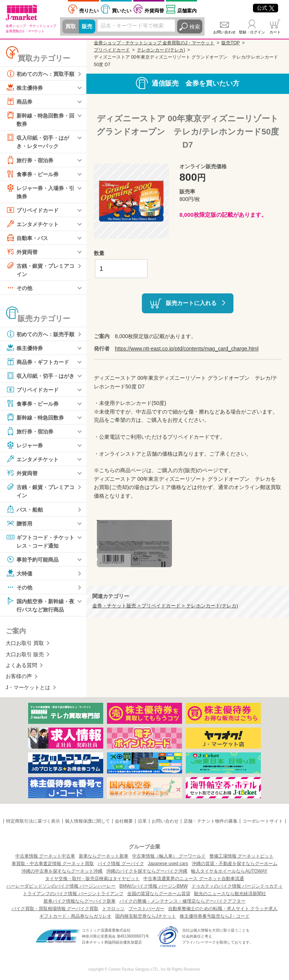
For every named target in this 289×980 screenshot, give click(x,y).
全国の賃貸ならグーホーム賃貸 (159, 894)
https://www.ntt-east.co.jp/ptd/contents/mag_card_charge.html (187, 349)
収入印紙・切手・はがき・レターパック (38, 141)
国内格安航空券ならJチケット (146, 916)
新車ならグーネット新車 (104, 856)
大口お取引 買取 (25, 643)
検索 (195, 27)
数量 (99, 253)
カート (275, 32)
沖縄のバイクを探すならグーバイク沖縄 (147, 871)
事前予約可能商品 (32, 559)
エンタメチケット (32, 224)
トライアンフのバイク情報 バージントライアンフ (73, 894)
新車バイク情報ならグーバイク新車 (80, 901)
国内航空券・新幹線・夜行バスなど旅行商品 (40, 605)
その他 (19, 288)
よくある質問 (21, 666)
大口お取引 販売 (25, 654)
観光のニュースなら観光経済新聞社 (230, 894)
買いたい (122, 11)
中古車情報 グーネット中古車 (45, 856)
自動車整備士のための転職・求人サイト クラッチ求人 (223, 909)
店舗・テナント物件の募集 (211, 821)
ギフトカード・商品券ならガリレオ (75, 916)
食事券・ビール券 (32, 174)
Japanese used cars (168, 864)
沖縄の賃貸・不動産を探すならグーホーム (235, 864)
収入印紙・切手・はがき (40, 376)
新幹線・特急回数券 (35, 418)
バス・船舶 (24, 509)
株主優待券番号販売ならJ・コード (215, 916)
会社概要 (124, 821)
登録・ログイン (252, 32)
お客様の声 (19, 676)
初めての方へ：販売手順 (40, 334)
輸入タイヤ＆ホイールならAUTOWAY (229, 871)
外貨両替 (154, 11)
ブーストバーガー (146, 909)
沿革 (142, 821)
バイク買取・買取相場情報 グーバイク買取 (55, 909)
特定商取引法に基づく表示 (33, 821)
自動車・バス (27, 238)
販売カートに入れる (191, 303)
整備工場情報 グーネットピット (242, 856)
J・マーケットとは (28, 687)
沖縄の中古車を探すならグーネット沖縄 (62, 871)
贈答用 (19, 523)
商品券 (19, 101)
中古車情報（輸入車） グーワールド (169, 856)
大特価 (19, 573)
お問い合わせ (224, 32)
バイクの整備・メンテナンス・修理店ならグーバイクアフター (182, 901)
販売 (87, 27)
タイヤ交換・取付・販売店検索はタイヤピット (92, 879)
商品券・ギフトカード (38, 362)
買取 (71, 27)
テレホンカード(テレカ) (161, 50)
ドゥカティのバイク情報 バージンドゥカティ (237, 886)
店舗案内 (187, 11)
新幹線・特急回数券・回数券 (40, 119)
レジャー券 (24, 445)
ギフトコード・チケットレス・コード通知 (40, 541)
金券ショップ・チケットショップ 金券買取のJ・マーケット (154, 43)
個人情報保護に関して (87, 821)
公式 (266, 8)
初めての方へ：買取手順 (40, 74)
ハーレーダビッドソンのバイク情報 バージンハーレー (61, 886)
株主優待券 (24, 88)
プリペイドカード (32, 210)
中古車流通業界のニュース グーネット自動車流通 (193, 879)
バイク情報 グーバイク (121, 864)
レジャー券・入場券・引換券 (40, 191)
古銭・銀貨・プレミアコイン (40, 269)
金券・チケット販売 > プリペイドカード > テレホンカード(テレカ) (165, 606)
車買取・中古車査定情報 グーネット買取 (53, 864)
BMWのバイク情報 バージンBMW (154, 886)
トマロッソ (113, 909)
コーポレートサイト (263, 821)
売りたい (89, 11)
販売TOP (230, 43)
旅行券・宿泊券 (30, 160)
